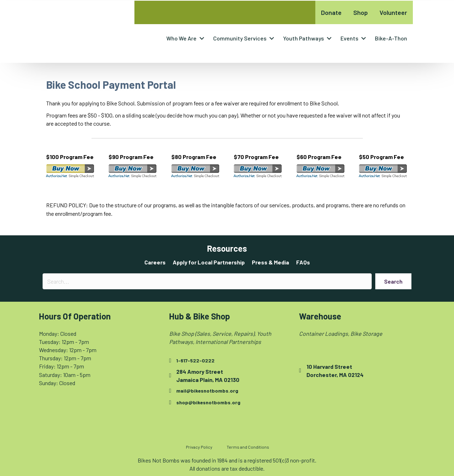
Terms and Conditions (248, 447)
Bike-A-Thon (391, 38)
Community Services (240, 38)
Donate (331, 12)
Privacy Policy (199, 447)
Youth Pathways (303, 38)
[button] (202, 38)
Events (349, 38)
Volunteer (393, 12)
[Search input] (207, 281)
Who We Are (181, 38)
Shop (361, 12)
